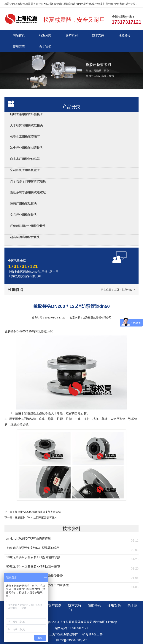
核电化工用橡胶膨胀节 (25, 137)
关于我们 (45, 46)
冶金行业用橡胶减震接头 (26, 148)
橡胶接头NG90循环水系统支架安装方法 (38, 512)
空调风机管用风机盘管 (25, 170)
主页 (117, 290)
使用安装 (19, 46)
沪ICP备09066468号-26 (72, 640)
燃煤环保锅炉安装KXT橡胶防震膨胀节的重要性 (38, 585)
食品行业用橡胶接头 (23, 215)
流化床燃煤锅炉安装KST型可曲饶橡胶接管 (35, 576)
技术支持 (98, 35)
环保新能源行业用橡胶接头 (28, 226)
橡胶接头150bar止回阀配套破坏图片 (36, 517)
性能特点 (125, 35)
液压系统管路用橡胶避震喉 (28, 192)
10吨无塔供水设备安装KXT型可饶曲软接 (33, 557)
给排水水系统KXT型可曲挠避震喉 (29, 539)
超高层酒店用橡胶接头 (25, 237)
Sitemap (112, 622)
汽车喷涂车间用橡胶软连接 (28, 181)
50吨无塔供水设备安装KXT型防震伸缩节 (33, 566)
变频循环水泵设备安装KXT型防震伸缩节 (33, 548)
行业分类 (45, 35)
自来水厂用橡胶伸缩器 (25, 159)
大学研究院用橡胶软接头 (26, 125)
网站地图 (99, 622)
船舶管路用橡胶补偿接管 (26, 114)
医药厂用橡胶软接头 (23, 204)
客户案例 (72, 35)
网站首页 (19, 35)
